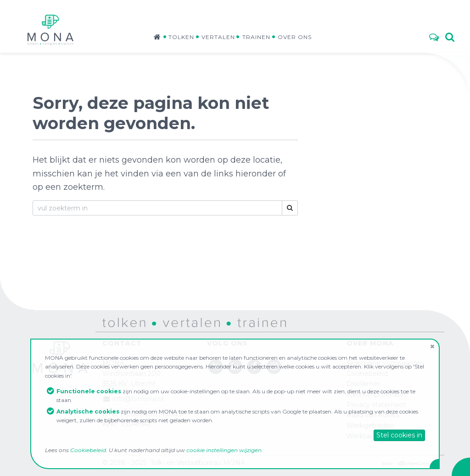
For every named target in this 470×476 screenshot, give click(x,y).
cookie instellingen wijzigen (224, 450)
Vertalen (218, 37)
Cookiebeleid (88, 450)
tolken (112, 322)
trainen (238, 322)
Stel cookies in (399, 435)
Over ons (295, 37)
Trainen (256, 37)
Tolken (181, 37)
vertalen (167, 322)
